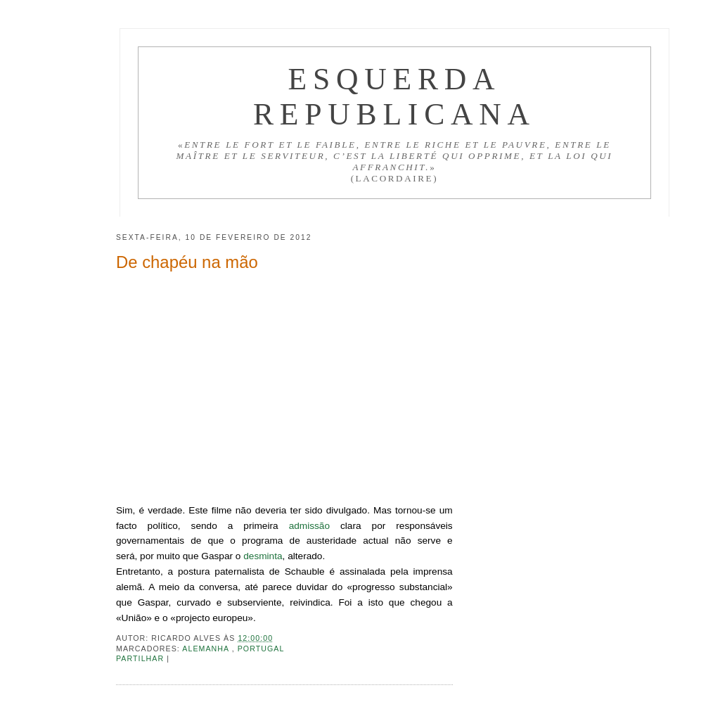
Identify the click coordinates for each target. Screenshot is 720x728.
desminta (263, 556)
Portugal (261, 649)
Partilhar (141, 658)
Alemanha (207, 649)
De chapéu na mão (187, 262)
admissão (309, 526)
